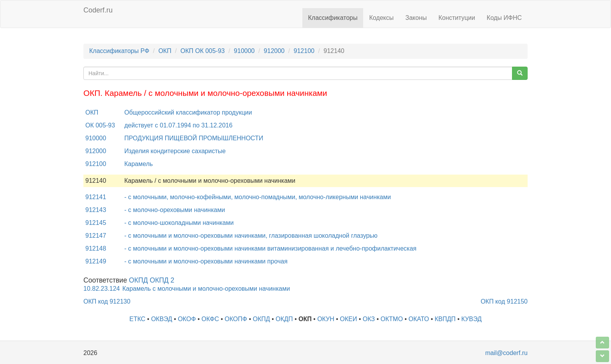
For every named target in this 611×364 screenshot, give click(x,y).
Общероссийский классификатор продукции (188, 112)
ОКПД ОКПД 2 (152, 280)
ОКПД (261, 319)
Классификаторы (333, 18)
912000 (274, 51)
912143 (96, 210)
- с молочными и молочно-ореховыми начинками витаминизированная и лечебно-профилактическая (270, 248)
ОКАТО (419, 319)
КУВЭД (471, 319)
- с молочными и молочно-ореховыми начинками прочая (206, 261)
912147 (96, 236)
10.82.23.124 (102, 289)
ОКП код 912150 (504, 301)
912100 (304, 51)
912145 (96, 223)
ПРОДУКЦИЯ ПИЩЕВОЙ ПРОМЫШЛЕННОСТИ (194, 138)
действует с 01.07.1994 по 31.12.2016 (178, 125)
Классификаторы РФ (119, 51)
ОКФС (210, 319)
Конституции (457, 18)
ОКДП (284, 319)
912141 (96, 197)
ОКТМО (392, 319)
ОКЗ (369, 319)
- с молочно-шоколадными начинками (179, 223)
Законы (416, 18)
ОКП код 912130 (107, 301)
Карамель (139, 164)
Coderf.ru (98, 10)
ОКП (165, 51)
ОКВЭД (162, 319)
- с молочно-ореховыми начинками (175, 210)
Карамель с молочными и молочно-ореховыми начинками (206, 289)
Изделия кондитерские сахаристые (175, 151)
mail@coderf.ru (506, 353)
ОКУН (326, 319)
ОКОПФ (236, 319)
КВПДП (445, 319)
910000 (244, 51)
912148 (96, 248)
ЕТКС (137, 319)
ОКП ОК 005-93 (203, 51)
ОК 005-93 (100, 125)
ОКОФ (187, 319)
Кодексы (381, 18)
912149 (96, 261)
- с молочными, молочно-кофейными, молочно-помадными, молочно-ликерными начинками (258, 197)
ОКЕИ (348, 319)
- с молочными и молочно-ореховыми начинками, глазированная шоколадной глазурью (251, 236)
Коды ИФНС (504, 18)
